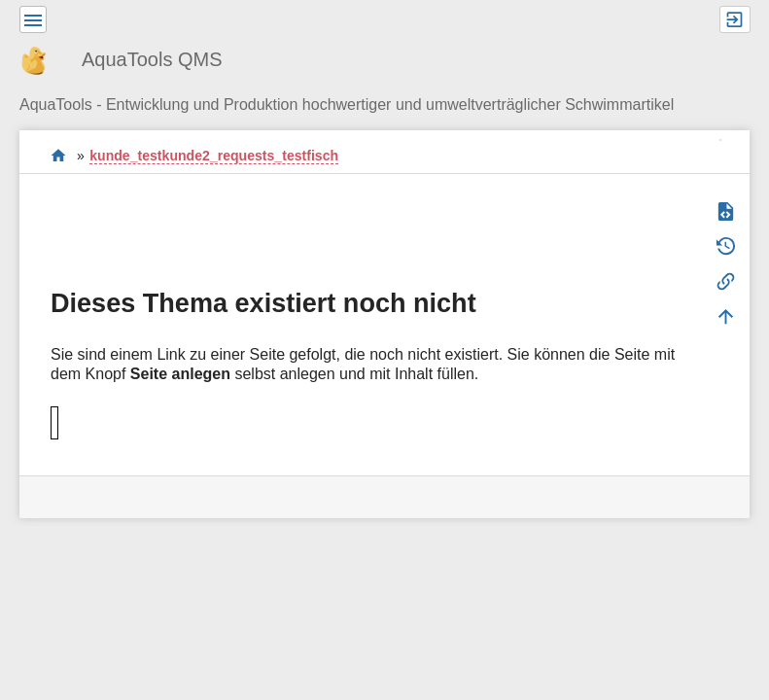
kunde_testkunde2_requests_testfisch (214, 156)
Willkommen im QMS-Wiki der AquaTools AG (59, 155)
